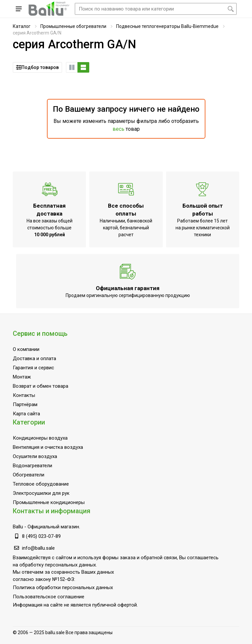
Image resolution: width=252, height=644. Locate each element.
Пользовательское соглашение (49, 597)
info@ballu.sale (38, 548)
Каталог (22, 26)
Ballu (18, 527)
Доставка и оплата (34, 358)
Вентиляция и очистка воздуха (48, 447)
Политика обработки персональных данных (63, 587)
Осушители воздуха (35, 456)
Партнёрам (25, 404)
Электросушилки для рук (41, 493)
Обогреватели (29, 475)
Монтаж (22, 377)
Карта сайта (26, 414)
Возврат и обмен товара (41, 386)
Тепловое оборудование (41, 484)
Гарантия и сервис (33, 368)
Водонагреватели (32, 466)
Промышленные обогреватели (73, 26)
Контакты (24, 395)
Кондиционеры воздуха (40, 438)
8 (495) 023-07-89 (41, 536)
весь (118, 129)
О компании (26, 349)
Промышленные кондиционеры (49, 502)
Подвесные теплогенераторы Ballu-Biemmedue (167, 26)
